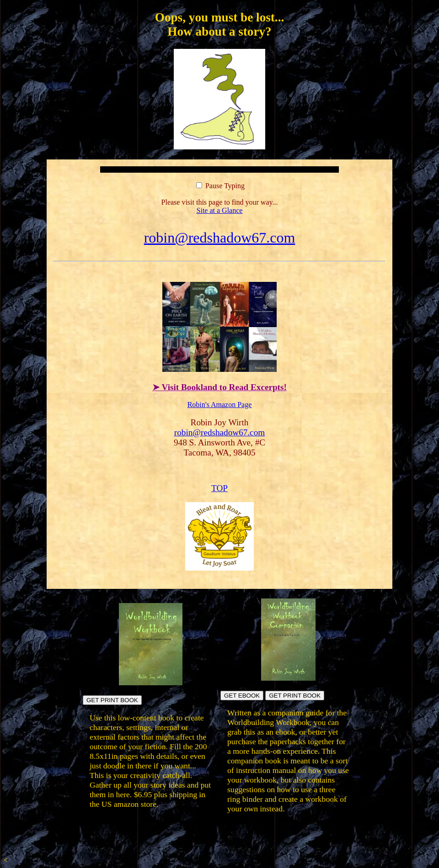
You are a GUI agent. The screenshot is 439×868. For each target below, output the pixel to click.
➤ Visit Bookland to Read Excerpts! (219, 387)
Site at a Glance (220, 210)
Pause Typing (220, 186)
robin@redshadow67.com (220, 238)
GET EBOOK (242, 696)
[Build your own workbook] (289, 678)
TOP (219, 488)
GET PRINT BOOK (112, 700)
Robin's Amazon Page (220, 405)
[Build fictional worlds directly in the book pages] (151, 683)
